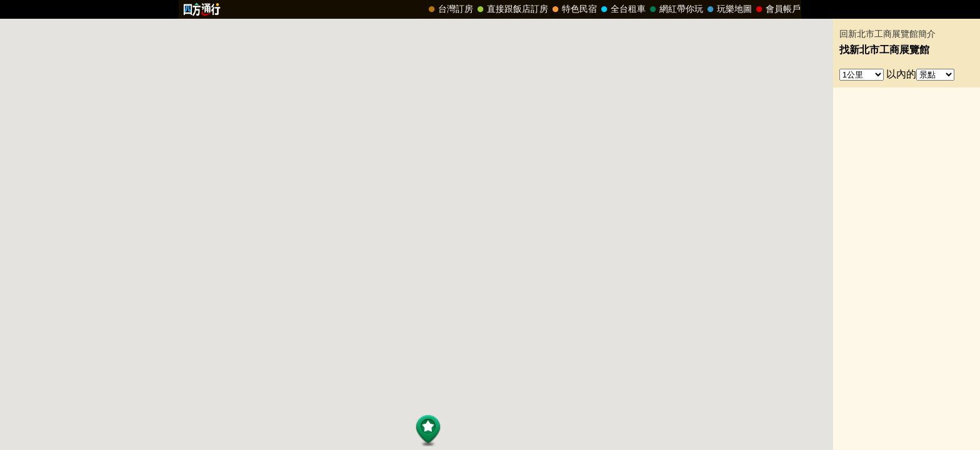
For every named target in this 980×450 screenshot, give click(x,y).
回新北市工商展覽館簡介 (887, 34)
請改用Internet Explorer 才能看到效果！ (490, 9)
